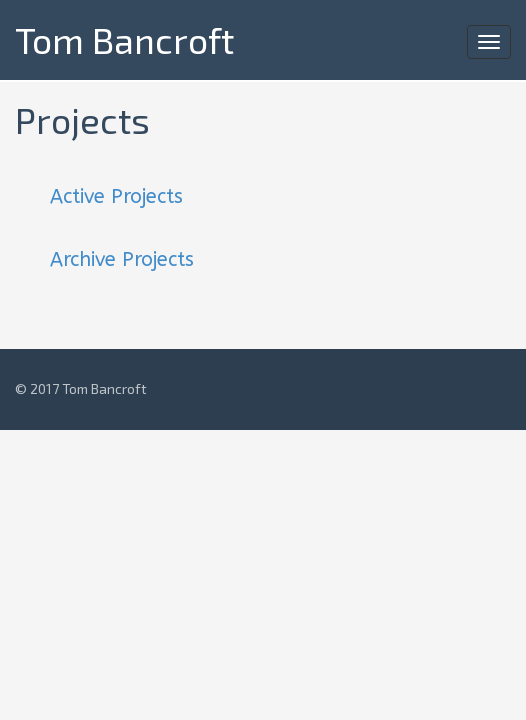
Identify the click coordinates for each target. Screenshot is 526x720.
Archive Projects (122, 259)
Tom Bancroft (124, 39)
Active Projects (116, 196)
